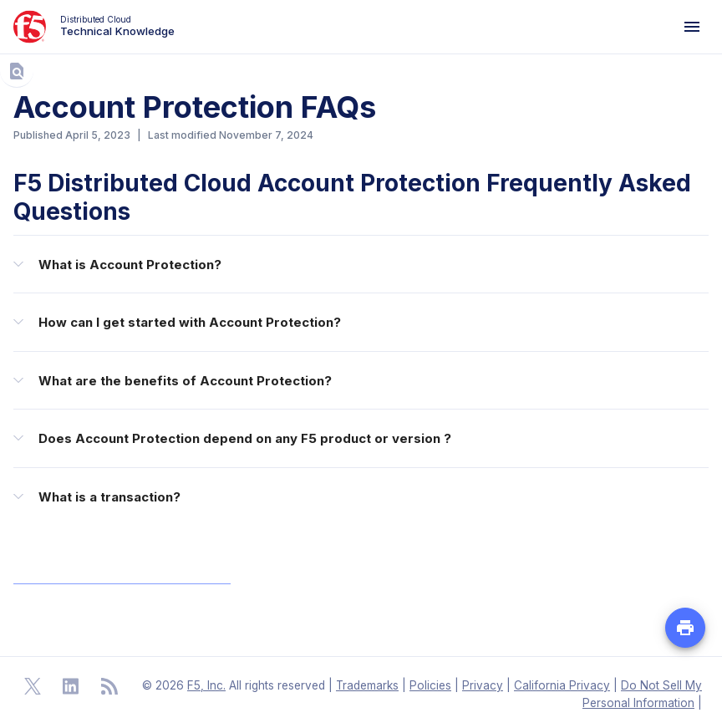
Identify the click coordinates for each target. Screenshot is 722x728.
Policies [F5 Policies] (430, 685)
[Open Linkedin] (71, 686)
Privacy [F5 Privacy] (483, 685)
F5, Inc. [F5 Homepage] (206, 685)
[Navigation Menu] (692, 27)
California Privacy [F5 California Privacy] (562, 685)
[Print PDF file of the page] (685, 628)
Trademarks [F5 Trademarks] (367, 685)
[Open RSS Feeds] (109, 686)
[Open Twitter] (33, 686)
